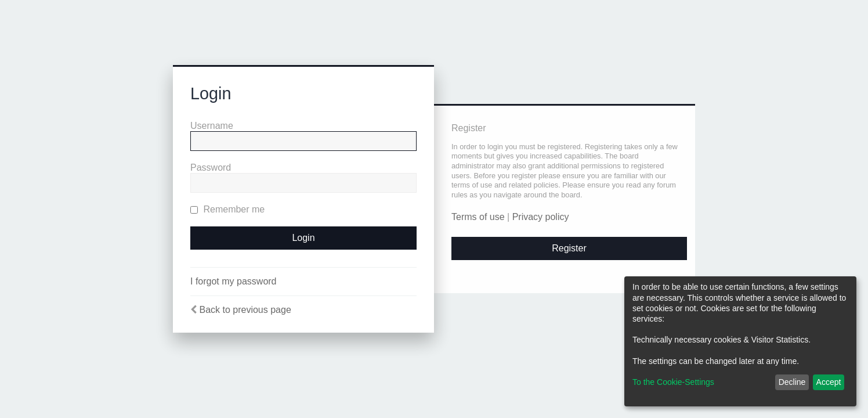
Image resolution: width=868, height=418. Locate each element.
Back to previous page (245, 310)
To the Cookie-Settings (673, 382)
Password (211, 167)
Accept (829, 382)
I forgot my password (234, 281)
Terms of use (478, 217)
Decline (792, 382)
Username (212, 126)
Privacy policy (541, 217)
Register (569, 248)
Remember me (227, 209)
